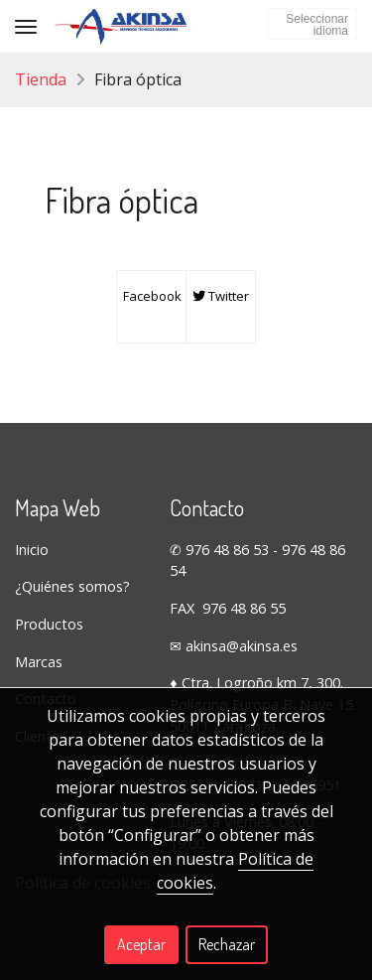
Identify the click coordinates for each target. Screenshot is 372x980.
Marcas (39, 662)
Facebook (151, 296)
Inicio (32, 550)
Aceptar (141, 944)
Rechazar (227, 944)
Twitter (221, 296)
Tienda (41, 79)
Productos (49, 624)
